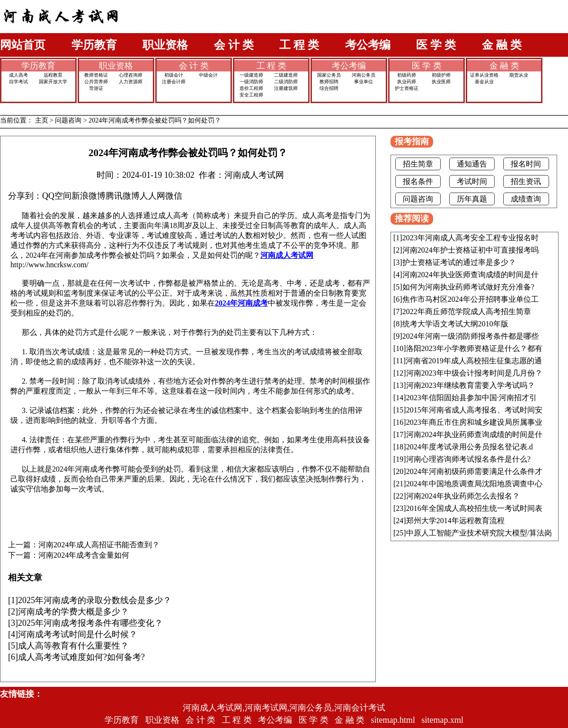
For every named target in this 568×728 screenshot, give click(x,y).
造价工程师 (251, 88)
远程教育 (53, 75)
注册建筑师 (286, 88)
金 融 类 (502, 45)
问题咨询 (68, 120)
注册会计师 (174, 82)
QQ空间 (57, 196)
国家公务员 (329, 75)
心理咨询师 (131, 75)
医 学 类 (436, 45)
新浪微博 (89, 196)
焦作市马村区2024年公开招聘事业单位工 (470, 299)
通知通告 (472, 164)
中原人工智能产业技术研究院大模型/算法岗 (479, 533)
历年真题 (472, 199)
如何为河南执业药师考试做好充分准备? (468, 287)
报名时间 (526, 164)
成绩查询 (526, 199)
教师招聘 (329, 82)
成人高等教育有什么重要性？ (73, 646)
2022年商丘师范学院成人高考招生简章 (467, 311)
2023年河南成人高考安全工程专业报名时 (470, 238)
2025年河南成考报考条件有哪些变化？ (90, 623)
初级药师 (407, 75)
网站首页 (23, 45)
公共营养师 (96, 82)
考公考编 (368, 45)
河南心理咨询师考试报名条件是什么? (468, 459)
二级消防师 (286, 82)
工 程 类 (299, 45)
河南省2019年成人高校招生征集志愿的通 (474, 361)
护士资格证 (407, 88)
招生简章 (418, 164)
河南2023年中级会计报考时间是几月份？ (474, 373)
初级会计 (174, 75)
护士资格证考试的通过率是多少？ (459, 262)
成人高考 (18, 75)
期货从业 (519, 75)
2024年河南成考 (241, 303)
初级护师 (441, 75)
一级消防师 (251, 82)
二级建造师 (286, 75)
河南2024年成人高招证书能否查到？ (99, 545)
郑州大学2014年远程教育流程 (455, 521)
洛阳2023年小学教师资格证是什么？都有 (474, 348)
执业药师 (407, 82)
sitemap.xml (443, 720)
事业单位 (364, 82)
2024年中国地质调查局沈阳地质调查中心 (474, 484)
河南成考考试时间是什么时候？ (78, 634)
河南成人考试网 (287, 255)
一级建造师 (251, 75)
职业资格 (165, 45)
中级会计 (208, 75)
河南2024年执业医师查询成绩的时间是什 (470, 275)
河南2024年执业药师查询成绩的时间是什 (474, 434)
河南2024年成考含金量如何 (84, 555)
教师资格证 (96, 75)
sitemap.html (393, 720)
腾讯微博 (123, 196)
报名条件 (418, 181)
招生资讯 (526, 181)
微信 (174, 196)
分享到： (25, 196)
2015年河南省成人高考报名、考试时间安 (474, 410)
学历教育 (94, 45)
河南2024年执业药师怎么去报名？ (463, 496)
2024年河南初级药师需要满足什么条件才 (474, 471)
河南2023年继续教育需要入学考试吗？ (470, 385)
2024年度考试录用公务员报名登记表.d (470, 447)
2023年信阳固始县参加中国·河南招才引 (471, 398)
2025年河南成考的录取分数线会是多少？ (95, 600)
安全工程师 (251, 95)
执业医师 (441, 82)
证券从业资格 (484, 75)
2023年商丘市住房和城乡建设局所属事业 (474, 422)
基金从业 (484, 82)
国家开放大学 (53, 82)
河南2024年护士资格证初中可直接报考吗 (470, 250)
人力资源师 (131, 82)
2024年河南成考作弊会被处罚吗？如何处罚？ (155, 120)
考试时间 (472, 181)
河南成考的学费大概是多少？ (73, 612)
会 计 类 (234, 45)
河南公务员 (364, 75)
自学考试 (18, 82)
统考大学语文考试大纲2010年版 (455, 324)
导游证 (96, 88)
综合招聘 (329, 88)
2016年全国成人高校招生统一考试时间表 (474, 508)
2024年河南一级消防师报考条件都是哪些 (470, 336)
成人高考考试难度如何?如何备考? (81, 657)
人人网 (152, 196)
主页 (42, 120)
